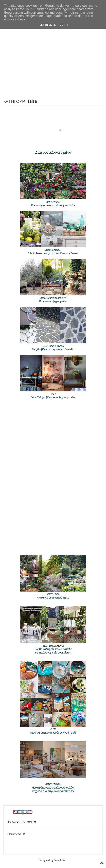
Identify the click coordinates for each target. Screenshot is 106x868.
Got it (64, 25)
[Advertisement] (56, 63)
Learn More (48, 25)
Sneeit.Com (61, 860)
